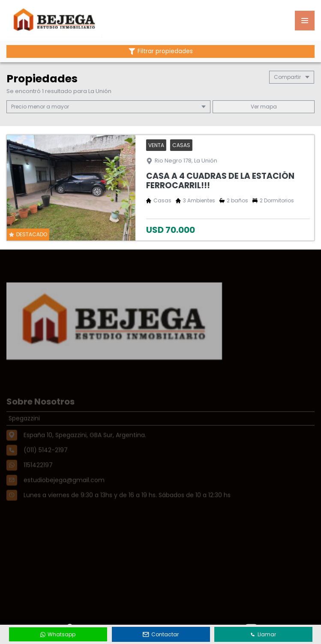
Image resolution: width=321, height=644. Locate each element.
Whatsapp (58, 634)
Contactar (161, 634)
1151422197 (38, 476)
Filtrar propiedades (161, 51)
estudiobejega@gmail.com (64, 491)
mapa (264, 107)
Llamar (263, 634)
